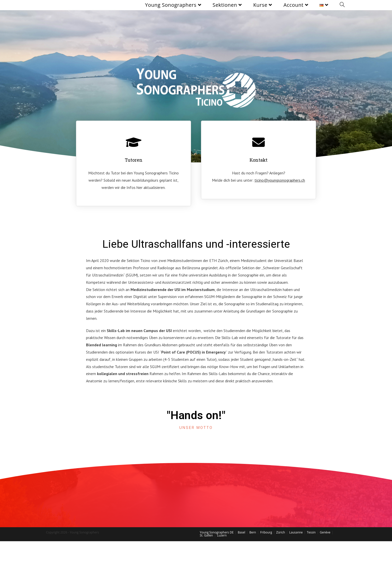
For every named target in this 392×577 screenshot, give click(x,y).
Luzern (222, 535)
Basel (241, 532)
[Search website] (342, 5)
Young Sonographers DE (217, 532)
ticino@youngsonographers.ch (280, 180)
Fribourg (266, 532)
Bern (253, 532)
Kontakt (258, 160)
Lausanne (296, 532)
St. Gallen (206, 535)
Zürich (281, 532)
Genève (325, 532)
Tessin (311, 532)
